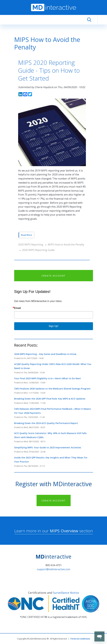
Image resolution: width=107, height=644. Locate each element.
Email (18, 308)
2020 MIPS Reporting (31, 245)
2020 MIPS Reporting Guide (38, 250)
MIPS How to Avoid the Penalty (66, 245)
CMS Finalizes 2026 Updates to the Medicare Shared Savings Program (52, 389)
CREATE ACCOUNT (54, 276)
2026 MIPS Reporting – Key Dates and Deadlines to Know (45, 354)
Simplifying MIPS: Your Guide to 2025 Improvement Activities (48, 447)
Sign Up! (53, 326)
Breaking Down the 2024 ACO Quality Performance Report (46, 423)
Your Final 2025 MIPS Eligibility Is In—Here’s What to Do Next (48, 378)
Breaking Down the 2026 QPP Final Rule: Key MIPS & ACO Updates (50, 399)
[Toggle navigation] (102, 20)
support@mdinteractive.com (53, 569)
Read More (26, 235)
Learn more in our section (54, 531)
